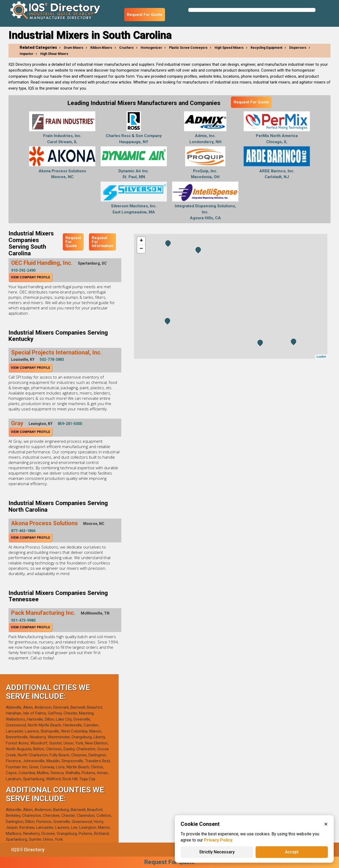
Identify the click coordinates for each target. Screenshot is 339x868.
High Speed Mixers (229, 48)
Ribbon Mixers (101, 48)
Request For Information (102, 242)
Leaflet (321, 357)
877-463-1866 (23, 531)
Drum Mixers (74, 48)
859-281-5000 (70, 424)
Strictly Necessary (217, 852)
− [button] (141, 249)
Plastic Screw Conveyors (188, 48)
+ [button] (141, 241)
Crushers (126, 48)
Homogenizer (151, 48)
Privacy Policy (218, 840)
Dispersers (298, 48)
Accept (292, 852)
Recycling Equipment (266, 48)
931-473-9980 (23, 620)
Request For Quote (145, 15)
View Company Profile (30, 277)
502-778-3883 (52, 360)
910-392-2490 (23, 270)
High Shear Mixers (54, 54)
